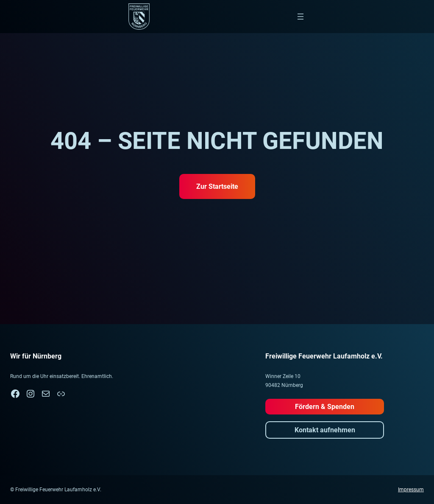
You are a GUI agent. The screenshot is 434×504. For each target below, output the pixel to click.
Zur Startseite (217, 186)
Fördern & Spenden (325, 407)
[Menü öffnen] (300, 17)
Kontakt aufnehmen (325, 430)
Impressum (411, 490)
